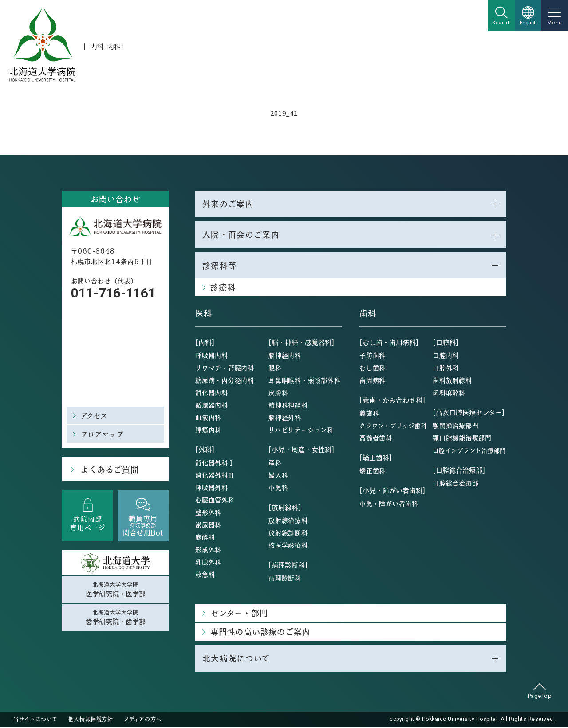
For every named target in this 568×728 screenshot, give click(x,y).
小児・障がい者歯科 (389, 504)
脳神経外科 (285, 418)
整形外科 (208, 513)
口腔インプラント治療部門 (469, 451)
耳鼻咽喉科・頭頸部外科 (304, 381)
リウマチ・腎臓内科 (225, 368)
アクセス (95, 415)
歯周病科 (373, 381)
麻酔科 (205, 538)
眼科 (275, 368)
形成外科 (208, 550)
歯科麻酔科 (449, 393)
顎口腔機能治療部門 (462, 438)
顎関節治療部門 (456, 426)
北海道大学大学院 (115, 590)
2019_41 (284, 113)
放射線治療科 (288, 521)
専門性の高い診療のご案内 (260, 632)
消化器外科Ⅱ (215, 476)
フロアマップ (102, 434)
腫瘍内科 (208, 431)
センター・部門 (239, 614)
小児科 (278, 488)
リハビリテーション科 (301, 431)
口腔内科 (446, 356)
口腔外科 (446, 368)
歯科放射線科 (452, 381)
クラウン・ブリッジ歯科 (393, 426)
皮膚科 (278, 393)
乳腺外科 (208, 563)
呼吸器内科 (212, 356)
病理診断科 (285, 579)
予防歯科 (373, 356)
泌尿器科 (208, 525)
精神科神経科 (288, 406)
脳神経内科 (285, 356)
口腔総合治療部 (456, 484)
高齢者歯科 (376, 438)
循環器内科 (212, 406)
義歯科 (369, 414)
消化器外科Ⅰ (215, 463)
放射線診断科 (288, 533)
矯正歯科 (373, 471)
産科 (275, 463)
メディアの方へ (143, 720)
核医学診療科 (288, 546)
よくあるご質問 (109, 469)
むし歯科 (373, 368)
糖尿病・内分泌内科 (225, 381)
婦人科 (278, 476)
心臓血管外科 (215, 501)
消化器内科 (212, 393)
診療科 (223, 288)
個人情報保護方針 (91, 720)
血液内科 (208, 418)
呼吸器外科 (212, 488)
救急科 (205, 575)
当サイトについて (35, 720)
